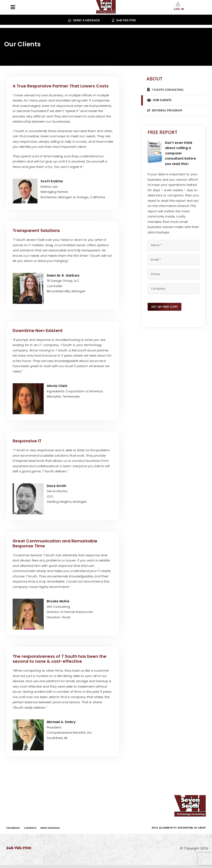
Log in (179, 9)
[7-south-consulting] (190, 797)
